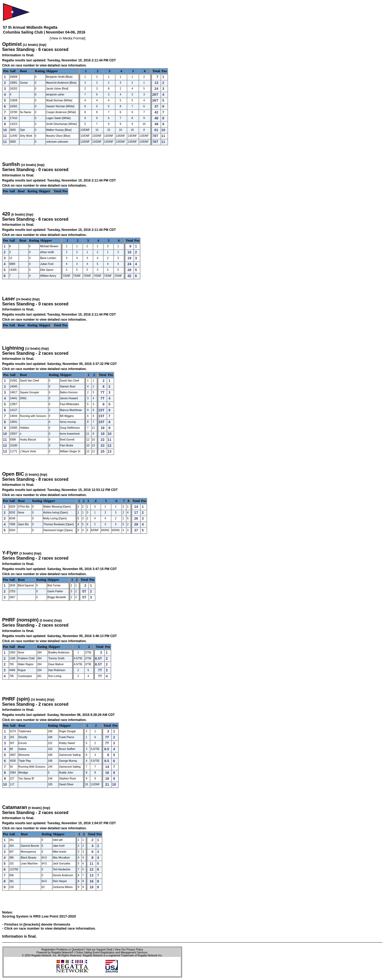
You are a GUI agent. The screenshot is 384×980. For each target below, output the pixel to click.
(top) (43, 45)
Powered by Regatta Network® (55, 953)
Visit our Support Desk (99, 950)
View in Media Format (67, 38)
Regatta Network (41, 955)
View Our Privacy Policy (129, 950)
